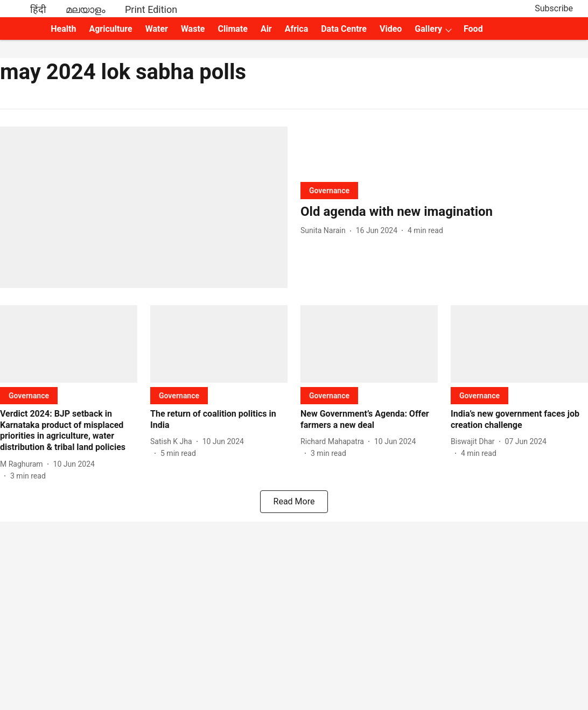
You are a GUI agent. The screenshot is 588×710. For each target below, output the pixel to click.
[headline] (444, 212)
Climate (232, 29)
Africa (296, 29)
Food (473, 29)
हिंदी (38, 9)
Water (157, 29)
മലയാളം (86, 9)
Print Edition (151, 9)
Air (266, 29)
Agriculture (110, 29)
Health (63, 29)
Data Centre (344, 29)
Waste (193, 29)
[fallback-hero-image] (144, 207)
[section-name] (329, 190)
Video (391, 29)
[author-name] (325, 231)
